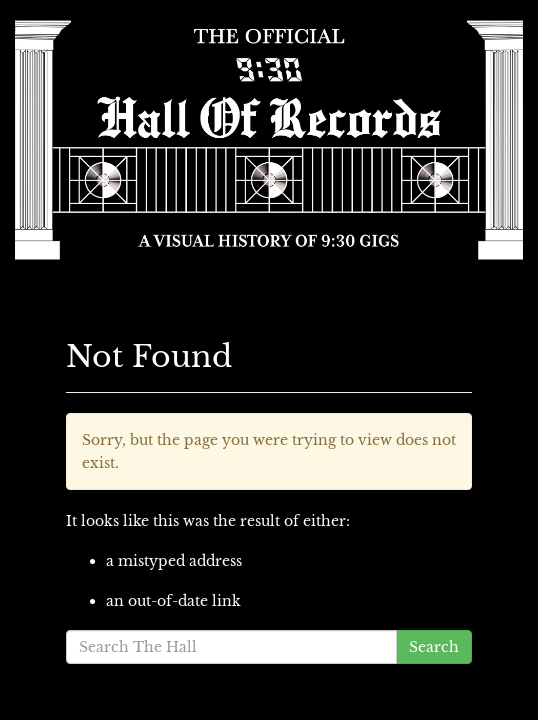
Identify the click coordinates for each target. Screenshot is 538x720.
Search (434, 647)
